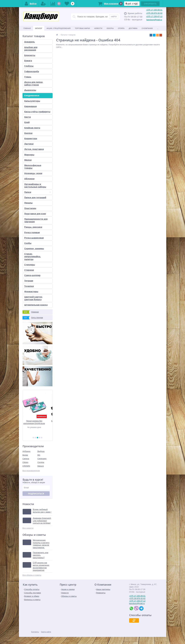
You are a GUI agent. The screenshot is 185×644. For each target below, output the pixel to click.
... (158, 28)
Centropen (42, 459)
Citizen (25, 462)
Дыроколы (30, 90)
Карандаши (31, 106)
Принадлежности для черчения (36, 220)
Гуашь (28, 77)
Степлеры (30, 265)
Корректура (31, 138)
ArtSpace (26, 451)
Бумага (28, 61)
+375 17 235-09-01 (154, 10)
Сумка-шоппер (32, 275)
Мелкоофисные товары (33, 167)
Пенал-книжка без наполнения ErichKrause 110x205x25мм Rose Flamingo (37, 422)
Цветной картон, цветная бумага (33, 298)
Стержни (29, 270)
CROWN (26, 466)
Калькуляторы (32, 101)
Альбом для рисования (31, 49)
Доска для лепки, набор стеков (34, 83)
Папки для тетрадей (35, 197)
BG (39, 455)
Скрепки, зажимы (34, 248)
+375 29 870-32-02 (154, 13)
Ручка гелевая (32, 232)
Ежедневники (32, 95)
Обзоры (110, 28)
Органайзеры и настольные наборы (35, 185)
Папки (37, 192)
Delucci (41, 466)
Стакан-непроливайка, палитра (33, 256)
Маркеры (29, 155)
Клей (27, 122)
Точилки (29, 286)
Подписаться (36, 494)
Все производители (31, 471)
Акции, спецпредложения (59, 28)
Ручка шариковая (34, 238)
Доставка (133, 28)
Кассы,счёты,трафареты (37, 112)
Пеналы (28, 203)
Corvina (41, 462)
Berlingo (41, 451)
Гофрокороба (32, 71)
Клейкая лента (32, 128)
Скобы (28, 243)
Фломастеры (31, 291)
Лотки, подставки (34, 149)
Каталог (39, 28)
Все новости (28, 528)
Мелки (28, 160)
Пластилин (30, 208)
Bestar (25, 455)
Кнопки (28, 133)
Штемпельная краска (36, 305)
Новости (98, 28)
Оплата (121, 28)
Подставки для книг (35, 214)
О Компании (147, 28)
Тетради (29, 281)
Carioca (26, 459)
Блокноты (30, 55)
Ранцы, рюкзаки (33, 227)
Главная (27, 28)
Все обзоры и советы (32, 575)
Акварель (30, 42)
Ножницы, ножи (33, 173)
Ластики (29, 144)
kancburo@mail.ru (154, 20)
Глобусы (29, 66)
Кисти (28, 117)
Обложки (29, 179)
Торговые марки (83, 28)
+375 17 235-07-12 (154, 16)
